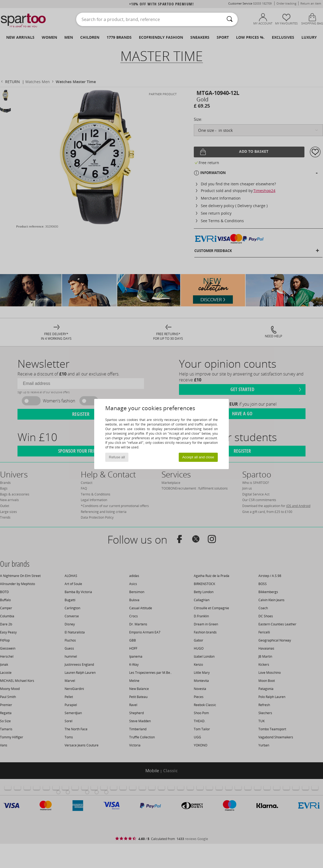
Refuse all (117, 457)
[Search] (230, 19)
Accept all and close (198, 457)
